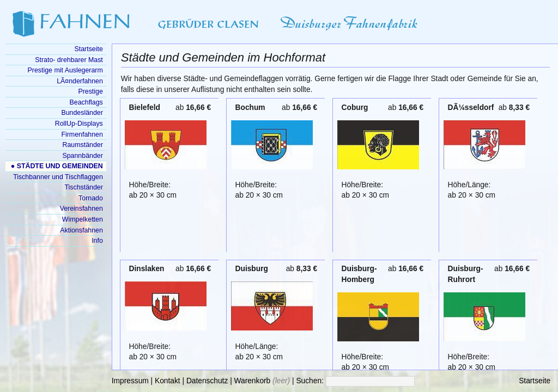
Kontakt (168, 381)
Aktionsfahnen (81, 230)
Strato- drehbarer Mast (69, 60)
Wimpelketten (83, 219)
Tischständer (83, 187)
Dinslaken (147, 269)
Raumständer (83, 145)
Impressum (130, 381)
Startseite (535, 381)
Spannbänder (82, 156)
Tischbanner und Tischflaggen (58, 177)
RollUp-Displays (79, 124)
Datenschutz (207, 381)
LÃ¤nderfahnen (80, 81)
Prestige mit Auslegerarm (65, 70)
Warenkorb (253, 381)
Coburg (355, 108)
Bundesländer (82, 113)
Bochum (250, 108)
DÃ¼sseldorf (471, 108)
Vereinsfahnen (81, 209)
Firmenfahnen (82, 134)
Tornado (91, 198)
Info (97, 241)
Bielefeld (145, 108)
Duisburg (252, 269)
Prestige (90, 91)
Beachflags (86, 102)
